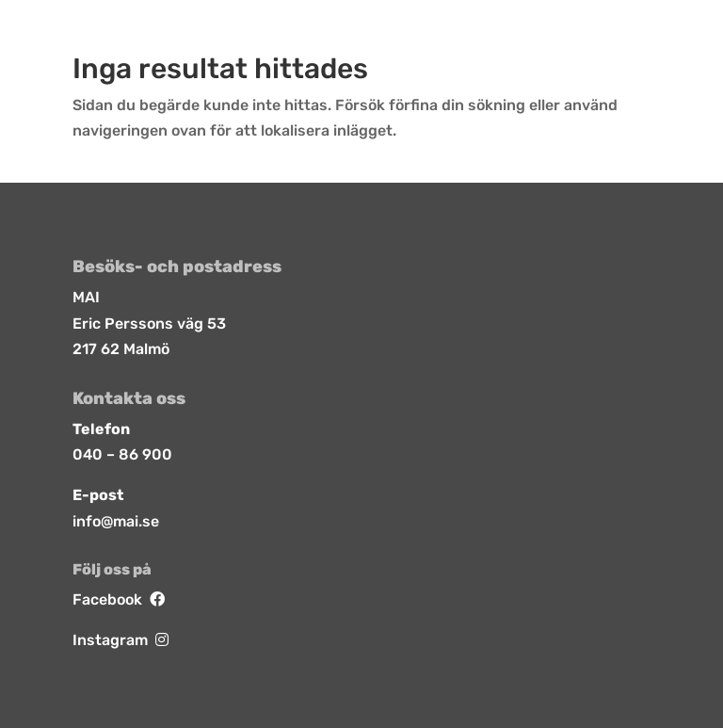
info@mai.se (116, 521)
